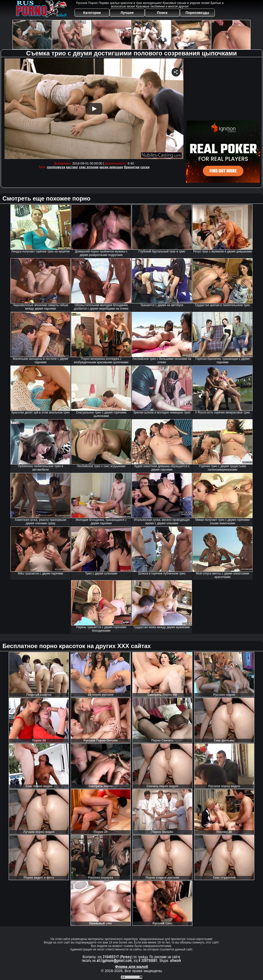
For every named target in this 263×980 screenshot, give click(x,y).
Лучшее (127, 13)
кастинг (72, 167)
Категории (92, 13)
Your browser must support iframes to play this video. (94, 109)
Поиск (162, 13)
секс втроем (89, 167)
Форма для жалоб (131, 966)
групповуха (56, 167)
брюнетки (132, 167)
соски (145, 167)
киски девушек (111, 167)
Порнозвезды (197, 13)
